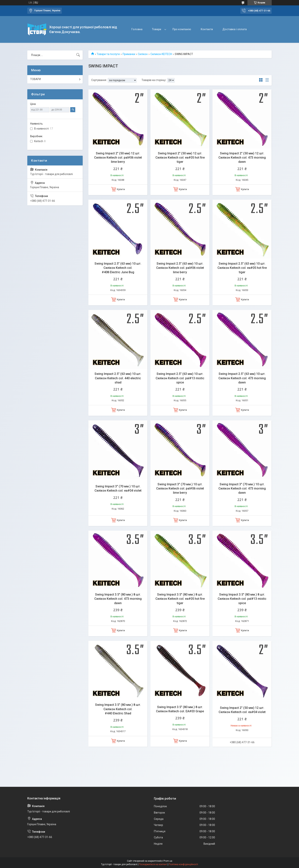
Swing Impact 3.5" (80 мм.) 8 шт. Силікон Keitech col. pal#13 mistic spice (242, 599)
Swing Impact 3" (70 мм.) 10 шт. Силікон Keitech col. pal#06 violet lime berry (180, 489)
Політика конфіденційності (183, 864)
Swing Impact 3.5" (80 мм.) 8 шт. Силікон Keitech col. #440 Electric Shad (118, 709)
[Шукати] (78, 55)
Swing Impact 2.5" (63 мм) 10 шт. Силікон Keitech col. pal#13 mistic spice (180, 378)
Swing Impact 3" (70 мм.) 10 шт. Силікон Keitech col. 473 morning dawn (242, 489)
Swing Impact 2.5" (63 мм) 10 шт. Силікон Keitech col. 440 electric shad (118, 378)
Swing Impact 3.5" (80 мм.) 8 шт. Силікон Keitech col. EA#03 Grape (180, 709)
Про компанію (182, 29)
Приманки (129, 54)
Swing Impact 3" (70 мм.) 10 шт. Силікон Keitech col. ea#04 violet (118, 488)
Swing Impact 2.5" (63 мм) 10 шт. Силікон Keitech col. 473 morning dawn (242, 378)
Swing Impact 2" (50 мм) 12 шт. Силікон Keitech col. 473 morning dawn (242, 158)
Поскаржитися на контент (153, 864)
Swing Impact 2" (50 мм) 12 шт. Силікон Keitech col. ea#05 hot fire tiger (180, 158)
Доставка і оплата (235, 29)
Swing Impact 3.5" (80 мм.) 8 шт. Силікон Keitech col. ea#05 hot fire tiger (180, 599)
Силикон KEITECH (161, 54)
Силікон (143, 54)
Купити (121, 189)
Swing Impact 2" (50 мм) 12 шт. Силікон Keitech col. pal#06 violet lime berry (118, 158)
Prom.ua (168, 861)
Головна (137, 29)
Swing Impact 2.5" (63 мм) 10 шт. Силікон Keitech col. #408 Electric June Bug (118, 268)
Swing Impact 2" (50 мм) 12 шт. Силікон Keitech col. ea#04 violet (242, 710)
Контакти (207, 29)
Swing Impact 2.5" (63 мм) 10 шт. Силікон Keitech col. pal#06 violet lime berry (180, 268)
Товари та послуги (108, 54)
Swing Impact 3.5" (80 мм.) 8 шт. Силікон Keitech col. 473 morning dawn (118, 599)
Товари (157, 29)
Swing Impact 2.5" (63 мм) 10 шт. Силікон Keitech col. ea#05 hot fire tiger (242, 268)
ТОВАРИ (36, 79)
